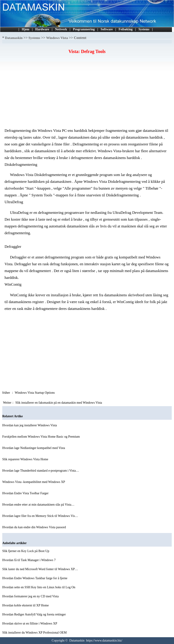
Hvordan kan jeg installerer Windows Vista (30, 425)
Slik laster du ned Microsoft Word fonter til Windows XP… (40, 569)
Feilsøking (126, 29)
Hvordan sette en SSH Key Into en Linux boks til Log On (39, 587)
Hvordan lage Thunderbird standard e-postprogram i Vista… (41, 471)
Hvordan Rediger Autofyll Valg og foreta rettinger (34, 614)
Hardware (42, 29)
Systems (144, 29)
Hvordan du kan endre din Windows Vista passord (34, 527)
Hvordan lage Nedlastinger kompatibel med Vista (34, 448)
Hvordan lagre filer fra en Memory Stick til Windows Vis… (40, 516)
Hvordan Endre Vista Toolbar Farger (26, 493)
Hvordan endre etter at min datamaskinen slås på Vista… (38, 505)
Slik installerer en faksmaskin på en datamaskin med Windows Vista (59, 403)
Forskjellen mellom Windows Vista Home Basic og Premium (41, 437)
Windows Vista (57, 38)
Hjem (25, 29)
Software (107, 29)
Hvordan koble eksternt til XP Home (26, 605)
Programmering (84, 29)
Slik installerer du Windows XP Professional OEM (35, 633)
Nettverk (61, 29)
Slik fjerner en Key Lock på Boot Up (26, 551)
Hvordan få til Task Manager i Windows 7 (29, 560)
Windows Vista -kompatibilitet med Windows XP (34, 482)
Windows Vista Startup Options (35, 393)
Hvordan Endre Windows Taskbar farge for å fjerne (35, 578)
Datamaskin (14, 38)
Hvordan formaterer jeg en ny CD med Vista (31, 596)
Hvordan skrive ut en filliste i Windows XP (30, 623)
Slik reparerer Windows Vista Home (26, 459)
